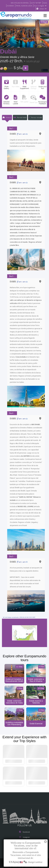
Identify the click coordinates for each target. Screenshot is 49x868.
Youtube (24, 839)
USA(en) (43, 9)
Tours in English (41, 6)
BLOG (45, 3)
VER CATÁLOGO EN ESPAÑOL (17, 3)
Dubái (8, 52)
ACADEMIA (8, 6)
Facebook (24, 823)
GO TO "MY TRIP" (35, 3)
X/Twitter (24, 834)
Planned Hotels (20, 118)
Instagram (25, 828)
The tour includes (35, 118)
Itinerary (7, 118)
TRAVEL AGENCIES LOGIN (23, 6)
